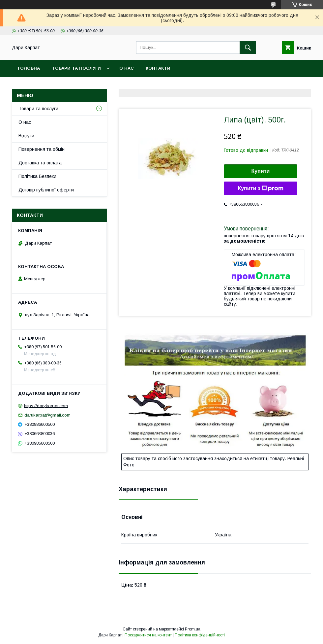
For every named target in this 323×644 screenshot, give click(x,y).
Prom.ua (193, 629)
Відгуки (26, 136)
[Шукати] (248, 48)
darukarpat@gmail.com (47, 415)
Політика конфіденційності (200, 635)
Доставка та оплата (40, 163)
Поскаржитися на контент (148, 635)
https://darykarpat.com (46, 406)
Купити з (260, 188)
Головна (29, 68)
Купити (261, 171)
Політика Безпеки (37, 176)
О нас (127, 68)
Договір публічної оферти (46, 190)
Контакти (158, 68)
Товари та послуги (76, 68)
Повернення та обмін (42, 149)
